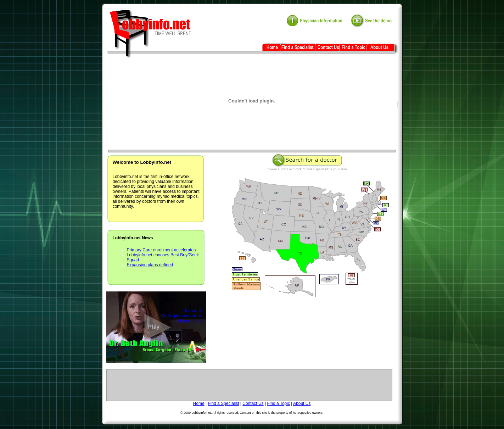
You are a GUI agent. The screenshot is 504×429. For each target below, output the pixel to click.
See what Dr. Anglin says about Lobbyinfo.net (181, 316)
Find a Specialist (223, 403)
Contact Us (253, 403)
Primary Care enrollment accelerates (161, 250)
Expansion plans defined (150, 265)
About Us (302, 403)
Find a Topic (278, 403)
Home (199, 403)
